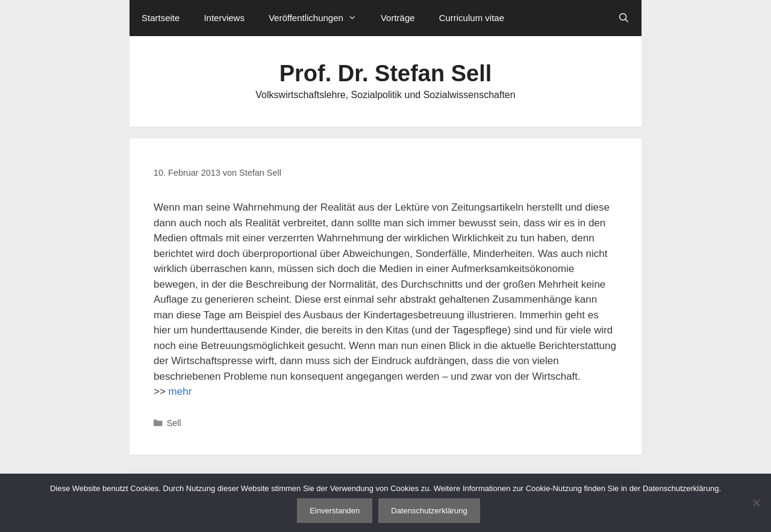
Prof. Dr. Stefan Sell (386, 73)
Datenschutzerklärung (429, 511)
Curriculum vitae (472, 18)
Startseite (161, 18)
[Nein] (756, 503)
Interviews (224, 18)
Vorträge (398, 18)
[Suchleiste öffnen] (624, 18)
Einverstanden (335, 511)
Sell (174, 423)
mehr (180, 391)
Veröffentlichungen (319, 18)
